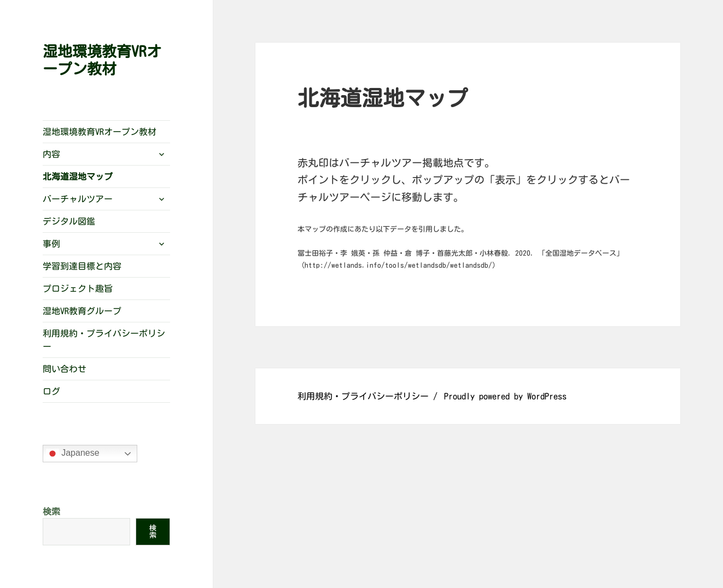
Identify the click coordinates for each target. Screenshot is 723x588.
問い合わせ (65, 369)
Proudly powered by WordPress (505, 396)
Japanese (73, 454)
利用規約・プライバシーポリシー (104, 340)
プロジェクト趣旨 (78, 289)
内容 (51, 154)
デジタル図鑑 (69, 221)
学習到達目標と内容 (82, 266)
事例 (51, 244)
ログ (51, 391)
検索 (51, 511)
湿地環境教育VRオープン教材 (100, 132)
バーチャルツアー (78, 199)
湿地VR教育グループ (82, 311)
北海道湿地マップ (78, 177)
